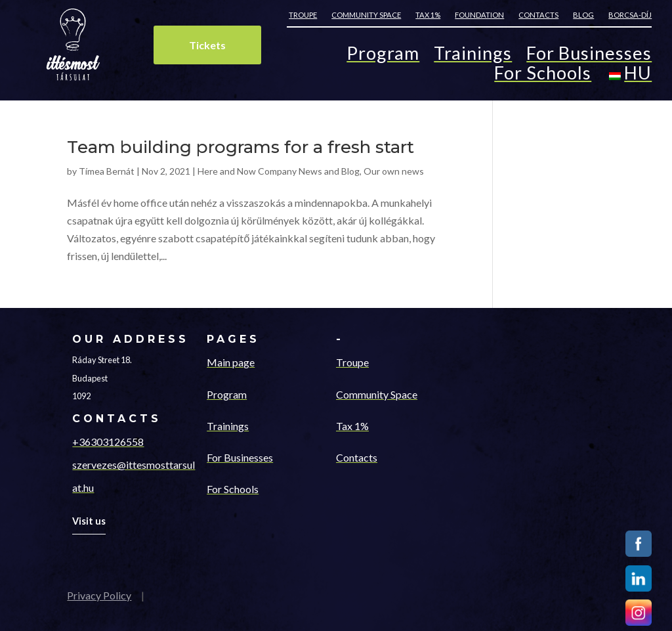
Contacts (538, 15)
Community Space (377, 394)
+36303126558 (108, 442)
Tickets (207, 45)
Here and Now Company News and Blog (279, 171)
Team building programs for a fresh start (241, 147)
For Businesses (589, 56)
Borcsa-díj (630, 15)
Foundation (479, 15)
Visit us (89, 521)
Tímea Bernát (107, 171)
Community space (366, 15)
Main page (231, 362)
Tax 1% (428, 15)
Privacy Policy (99, 595)
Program (383, 56)
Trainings (473, 56)
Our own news (394, 171)
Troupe (303, 15)
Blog (583, 15)
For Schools (543, 76)
